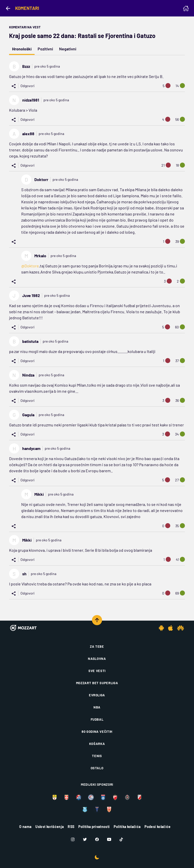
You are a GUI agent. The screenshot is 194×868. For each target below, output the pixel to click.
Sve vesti (97, 671)
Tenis (97, 756)
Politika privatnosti (94, 827)
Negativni (68, 49)
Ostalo (97, 768)
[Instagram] (73, 839)
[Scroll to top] (97, 620)
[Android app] (161, 628)
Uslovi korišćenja (50, 827)
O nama (25, 827)
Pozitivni (45, 49)
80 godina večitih (97, 732)
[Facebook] (97, 839)
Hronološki (22, 49)
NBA (97, 707)
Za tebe (97, 646)
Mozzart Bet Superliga (97, 683)
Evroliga (97, 695)
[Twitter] (85, 839)
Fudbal (97, 719)
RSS (71, 827)
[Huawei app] (180, 628)
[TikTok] (121, 839)
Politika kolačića (127, 827)
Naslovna (97, 659)
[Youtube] (109, 839)
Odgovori (28, 86)
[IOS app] (171, 628)
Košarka (97, 744)
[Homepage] (186, 8)
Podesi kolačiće (157, 827)
